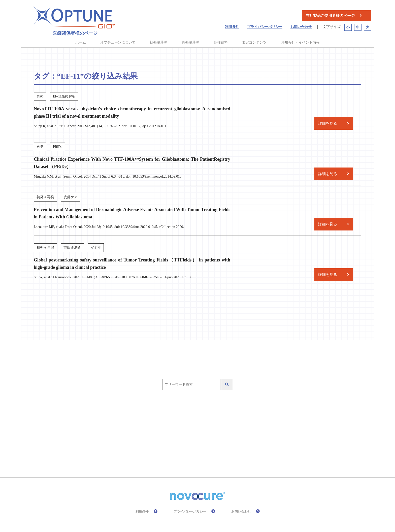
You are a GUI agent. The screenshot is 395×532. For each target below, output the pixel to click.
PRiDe (172, 421)
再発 (126, 435)
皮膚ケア (154, 450)
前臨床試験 (173, 435)
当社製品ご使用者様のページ (330, 16)
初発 (146, 435)
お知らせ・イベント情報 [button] (300, 42)
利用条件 (232, 27)
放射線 (255, 435)
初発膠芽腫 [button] (158, 42)
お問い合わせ (301, 27)
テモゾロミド (223, 421)
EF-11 (127, 421)
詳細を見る (328, 123)
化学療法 (204, 435)
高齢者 (202, 450)
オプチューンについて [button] (118, 42)
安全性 (231, 435)
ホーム (81, 42)
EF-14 (149, 421)
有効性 (128, 450)
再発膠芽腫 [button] (190, 42)
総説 (179, 450)
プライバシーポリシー (265, 27)
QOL (194, 421)
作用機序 (256, 421)
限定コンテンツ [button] (254, 42)
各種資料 (221, 42)
